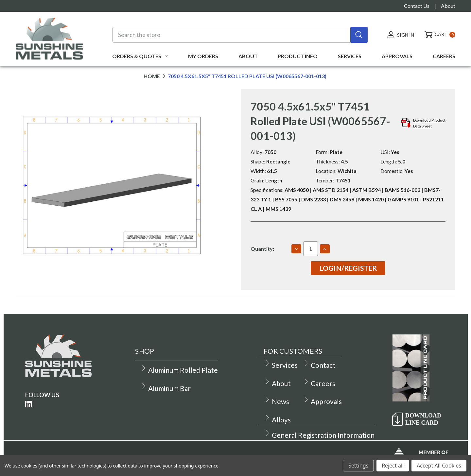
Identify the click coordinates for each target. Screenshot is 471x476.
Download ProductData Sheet (429, 123)
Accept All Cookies (439, 466)
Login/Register (348, 268)
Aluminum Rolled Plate (179, 370)
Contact (319, 365)
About (448, 6)
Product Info (298, 56)
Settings (358, 466)
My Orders (203, 56)
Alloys (278, 420)
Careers (444, 56)
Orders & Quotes (140, 56)
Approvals (397, 56)
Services (350, 56)
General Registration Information (319, 435)
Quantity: (262, 249)
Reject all (393, 466)
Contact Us (417, 6)
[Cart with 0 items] (437, 35)
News (277, 401)
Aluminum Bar (166, 388)
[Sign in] (401, 35)
